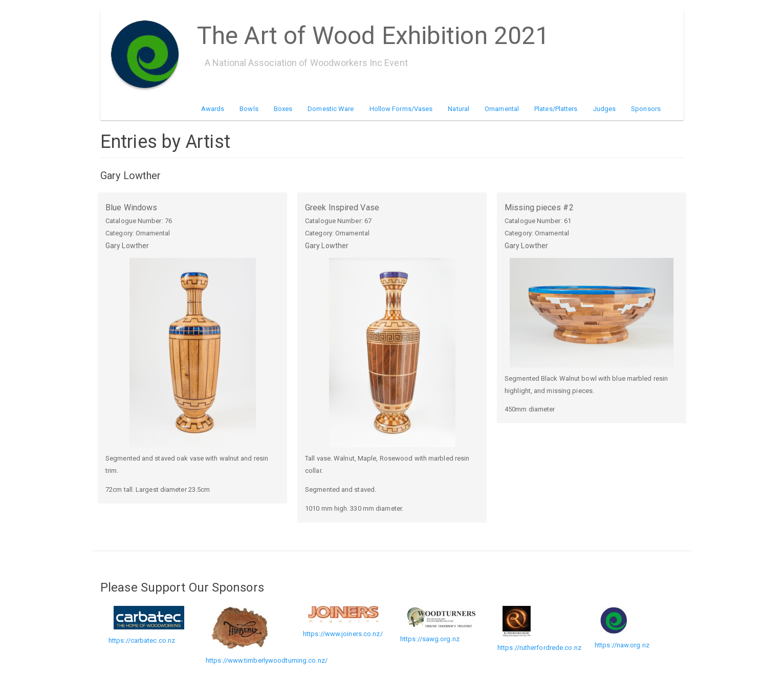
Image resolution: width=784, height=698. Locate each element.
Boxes (283, 109)
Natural (459, 109)
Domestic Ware (331, 109)
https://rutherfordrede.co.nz (539, 648)
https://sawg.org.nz (430, 639)
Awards (213, 109)
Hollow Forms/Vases (401, 109)
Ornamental (502, 109)
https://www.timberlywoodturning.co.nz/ (267, 660)
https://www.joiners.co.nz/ (343, 634)
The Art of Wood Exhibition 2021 (373, 32)
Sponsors (646, 109)
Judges (605, 109)
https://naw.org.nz (622, 645)
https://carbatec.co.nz (142, 640)
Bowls (249, 109)
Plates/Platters (556, 109)
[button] (192, 353)
